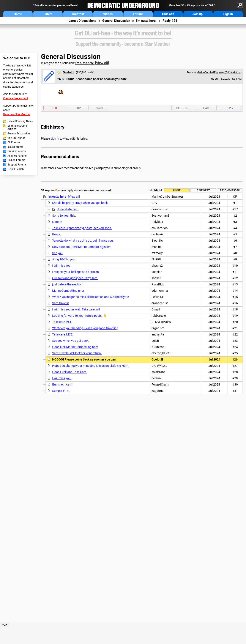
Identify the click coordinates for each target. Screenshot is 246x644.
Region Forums (16, 160)
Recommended (230, 190)
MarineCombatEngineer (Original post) (219, 72)
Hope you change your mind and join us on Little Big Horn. (91, 366)
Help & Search (16, 169)
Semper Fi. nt (61, 391)
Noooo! (57, 222)
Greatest (78, 14)
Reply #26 (170, 21)
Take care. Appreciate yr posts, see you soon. (82, 228)
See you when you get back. (71, 341)
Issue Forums (15, 147)
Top (78, 108)
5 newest (203, 190)
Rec (54, 108)
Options (182, 108)
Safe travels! (61, 303)
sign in (55, 139)
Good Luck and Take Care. (70, 372)
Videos (108, 14)
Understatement (68, 209)
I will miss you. (62, 266)
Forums (138, 14)
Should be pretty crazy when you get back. (80, 203)
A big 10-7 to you (63, 259)
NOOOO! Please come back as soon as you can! (84, 359)
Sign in (228, 14)
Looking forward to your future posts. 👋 (80, 316)
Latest (48, 14)
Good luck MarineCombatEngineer (75, 347)
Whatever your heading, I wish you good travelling (85, 328)
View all (102, 63)
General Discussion (116, 21)
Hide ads (168, 14)
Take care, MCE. (63, 334)
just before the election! (68, 284)
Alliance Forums (17, 156)
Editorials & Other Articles (18, 128)
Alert (100, 108)
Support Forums (17, 165)
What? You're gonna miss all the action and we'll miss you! (91, 297)
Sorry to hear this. (64, 216)
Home (18, 14)
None (177, 190)
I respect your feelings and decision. (76, 272)
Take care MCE (62, 322)
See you (57, 253)
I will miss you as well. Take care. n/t (76, 309)
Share (206, 108)
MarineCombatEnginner (68, 291)
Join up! (198, 14)
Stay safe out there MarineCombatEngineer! (81, 247)
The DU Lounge (16, 138)
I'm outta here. (146, 21)
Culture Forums (17, 151)
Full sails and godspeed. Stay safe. (75, 278)
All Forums (14, 142)
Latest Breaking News (20, 121)
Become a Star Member (17, 114)
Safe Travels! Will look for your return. (77, 353)
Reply (230, 108)
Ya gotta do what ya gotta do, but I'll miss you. (83, 241)
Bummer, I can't (62, 384)
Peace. (57, 234)
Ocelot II (69, 72)
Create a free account (16, 98)
